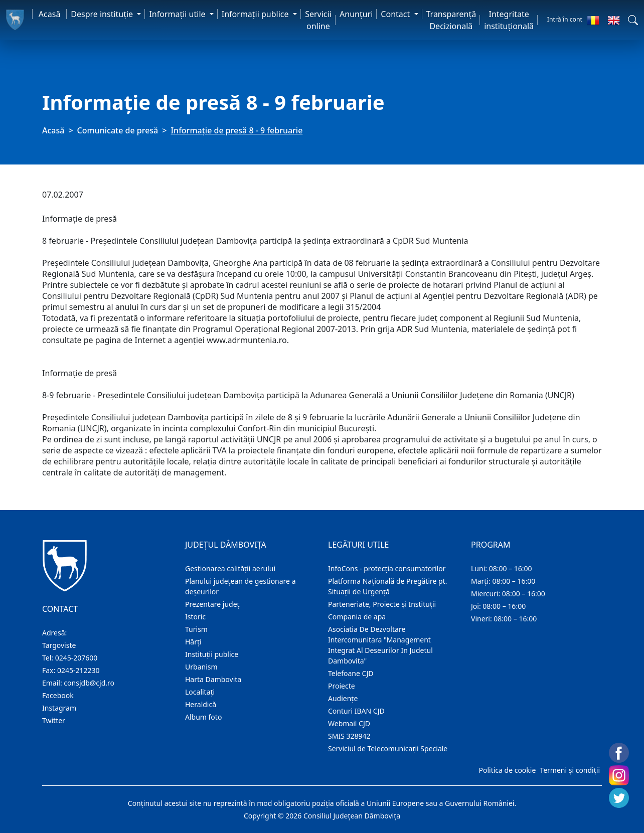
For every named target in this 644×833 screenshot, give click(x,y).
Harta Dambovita (213, 679)
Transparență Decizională (451, 20)
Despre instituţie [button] (103, 14)
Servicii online (318, 20)
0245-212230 (78, 670)
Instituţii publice (212, 654)
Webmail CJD (349, 723)
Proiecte (342, 686)
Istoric (195, 617)
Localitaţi (200, 692)
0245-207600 (76, 658)
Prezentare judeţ (212, 604)
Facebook (58, 695)
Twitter (54, 720)
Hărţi (193, 642)
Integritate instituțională (509, 20)
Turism (196, 629)
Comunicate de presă (118, 130)
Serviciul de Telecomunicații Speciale (388, 748)
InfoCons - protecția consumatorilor (387, 568)
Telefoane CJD (351, 673)
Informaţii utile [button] (178, 14)
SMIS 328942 (349, 736)
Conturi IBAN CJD (356, 711)
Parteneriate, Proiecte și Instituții (382, 604)
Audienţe (343, 698)
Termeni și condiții (570, 770)
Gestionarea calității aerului (230, 568)
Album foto (203, 717)
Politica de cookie (507, 770)
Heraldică (201, 704)
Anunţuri (356, 14)
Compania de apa (357, 617)
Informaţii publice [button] (256, 14)
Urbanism (201, 667)
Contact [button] (396, 14)
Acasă (50, 14)
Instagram (59, 708)
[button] (633, 20)
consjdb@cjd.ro (89, 683)
